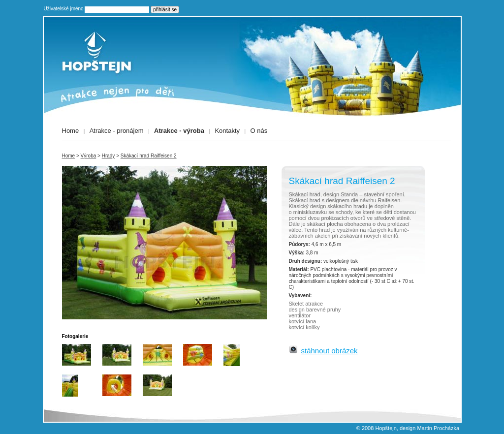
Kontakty (227, 131)
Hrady (109, 156)
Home (71, 131)
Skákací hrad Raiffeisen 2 (149, 156)
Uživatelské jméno (64, 9)
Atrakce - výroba (179, 131)
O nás (259, 131)
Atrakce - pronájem (117, 131)
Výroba (89, 156)
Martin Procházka (438, 428)
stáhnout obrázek (330, 351)
